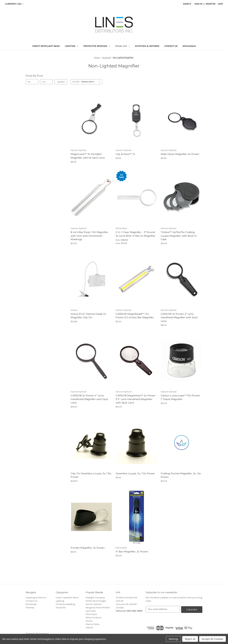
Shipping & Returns (147, 46)
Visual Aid (122, 46)
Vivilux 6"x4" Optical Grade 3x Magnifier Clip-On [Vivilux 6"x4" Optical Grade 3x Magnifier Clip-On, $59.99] (88, 316)
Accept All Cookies (212, 639)
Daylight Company (95, 598)
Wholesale (189, 46)
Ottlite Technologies (96, 601)
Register (210, 4)
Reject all (190, 639)
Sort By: (76, 82)
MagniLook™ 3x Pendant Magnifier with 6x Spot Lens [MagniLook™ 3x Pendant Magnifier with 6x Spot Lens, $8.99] (88, 156)
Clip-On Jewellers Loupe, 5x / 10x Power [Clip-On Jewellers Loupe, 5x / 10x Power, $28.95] (91, 475)
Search (187, 4)
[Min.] (32, 82)
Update (61, 82)
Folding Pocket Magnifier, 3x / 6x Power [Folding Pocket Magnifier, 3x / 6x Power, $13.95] (181, 475)
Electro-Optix (93, 624)
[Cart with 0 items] (220, 4)
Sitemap (30, 608)
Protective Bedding (97, 46)
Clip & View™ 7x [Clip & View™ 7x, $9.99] (125, 154)
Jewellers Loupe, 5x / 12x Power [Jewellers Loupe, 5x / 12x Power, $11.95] (135, 473)
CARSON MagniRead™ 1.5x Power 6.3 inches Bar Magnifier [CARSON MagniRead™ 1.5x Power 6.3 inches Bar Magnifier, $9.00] (135, 316)
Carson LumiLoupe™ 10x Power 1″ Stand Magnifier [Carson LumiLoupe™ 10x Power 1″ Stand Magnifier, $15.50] (180, 397)
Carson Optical (93, 604)
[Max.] (46, 82)
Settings (173, 639)
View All (89, 628)
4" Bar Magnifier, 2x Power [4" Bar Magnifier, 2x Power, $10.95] (132, 552)
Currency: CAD (14, 4)
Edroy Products (94, 618)
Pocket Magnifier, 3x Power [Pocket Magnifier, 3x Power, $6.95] (88, 548)
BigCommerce (42, 633)
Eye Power (91, 611)
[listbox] (91, 82)
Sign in (198, 4)
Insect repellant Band (46, 46)
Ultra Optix (91, 614)
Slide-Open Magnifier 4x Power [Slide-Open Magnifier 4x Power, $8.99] (180, 154)
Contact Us (171, 46)
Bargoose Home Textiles (98, 608)
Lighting (71, 46)
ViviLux (89, 621)
